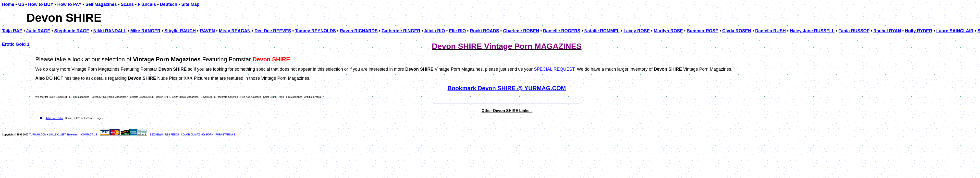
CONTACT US (89, 135)
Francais (147, 4)
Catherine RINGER (401, 31)
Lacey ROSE (637, 31)
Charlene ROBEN (521, 31)
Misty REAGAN (235, 31)
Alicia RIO (435, 31)
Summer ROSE (703, 31)
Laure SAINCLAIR (955, 31)
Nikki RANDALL (110, 31)
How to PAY (69, 4)
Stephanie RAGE (72, 31)
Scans (127, 4)
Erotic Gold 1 (16, 44)
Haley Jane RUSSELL (812, 31)
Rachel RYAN (887, 31)
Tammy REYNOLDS (315, 31)
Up (21, 4)
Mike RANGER (145, 31)
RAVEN (207, 31)
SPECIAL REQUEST (554, 69)
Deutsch (169, 4)
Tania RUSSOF (854, 31)
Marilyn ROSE (668, 31)
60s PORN (207, 135)
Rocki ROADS (484, 31)
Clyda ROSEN (737, 31)
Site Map (190, 4)
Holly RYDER (919, 31)
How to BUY (41, 4)
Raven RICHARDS (359, 31)
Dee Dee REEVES (273, 31)
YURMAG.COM (38, 135)
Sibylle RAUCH (180, 31)
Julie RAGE (38, 31)
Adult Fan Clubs (54, 118)
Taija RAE (12, 31)
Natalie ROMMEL (602, 31)
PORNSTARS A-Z (225, 135)
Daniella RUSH (770, 31)
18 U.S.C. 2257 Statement (64, 135)
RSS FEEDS (172, 135)
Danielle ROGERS (562, 31)
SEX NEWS (156, 135)
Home (8, 4)
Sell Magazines (101, 4)
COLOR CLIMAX (190, 135)
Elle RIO (457, 31)
